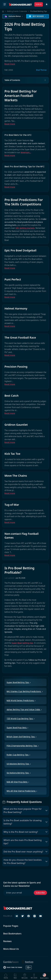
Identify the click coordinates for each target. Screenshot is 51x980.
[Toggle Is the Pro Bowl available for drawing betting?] (46, 822)
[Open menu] (5, 4)
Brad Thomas (41, 70)
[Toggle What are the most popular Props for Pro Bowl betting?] (46, 811)
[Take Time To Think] (13, 967)
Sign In (39, 4)
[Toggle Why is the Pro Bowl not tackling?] (46, 832)
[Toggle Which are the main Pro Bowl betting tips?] (46, 842)
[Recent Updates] (47, 4)
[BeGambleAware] (11, 962)
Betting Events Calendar (17, 11)
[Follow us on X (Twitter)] (23, 916)
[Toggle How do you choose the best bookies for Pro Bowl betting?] (46, 861)
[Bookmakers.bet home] (20, 4)
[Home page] (3, 11)
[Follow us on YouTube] (41, 916)
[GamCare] (28, 962)
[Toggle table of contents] (45, 80)
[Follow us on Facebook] (29, 916)
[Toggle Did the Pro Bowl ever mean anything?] (46, 852)
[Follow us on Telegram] (17, 916)
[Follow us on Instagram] (35, 916)
